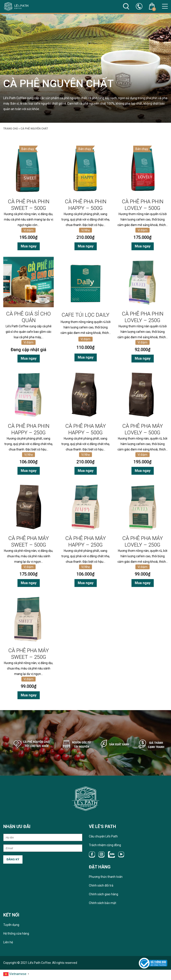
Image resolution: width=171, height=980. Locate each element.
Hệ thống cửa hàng (16, 935)
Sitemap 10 (86, 974)
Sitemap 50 (111, 974)
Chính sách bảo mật (103, 905)
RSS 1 (41, 974)
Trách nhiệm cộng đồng (105, 847)
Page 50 (150, 974)
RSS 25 (56, 974)
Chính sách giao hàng (104, 896)
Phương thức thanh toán (106, 879)
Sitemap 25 (99, 974)
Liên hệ (8, 944)
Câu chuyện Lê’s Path (103, 838)
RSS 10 (48, 974)
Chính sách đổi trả (101, 887)
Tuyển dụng (11, 927)
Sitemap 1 (74, 974)
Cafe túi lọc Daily (85, 315)
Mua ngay (29, 246)
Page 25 (140, 974)
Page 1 (122, 974)
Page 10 (131, 974)
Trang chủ (11, 129)
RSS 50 (64, 974)
